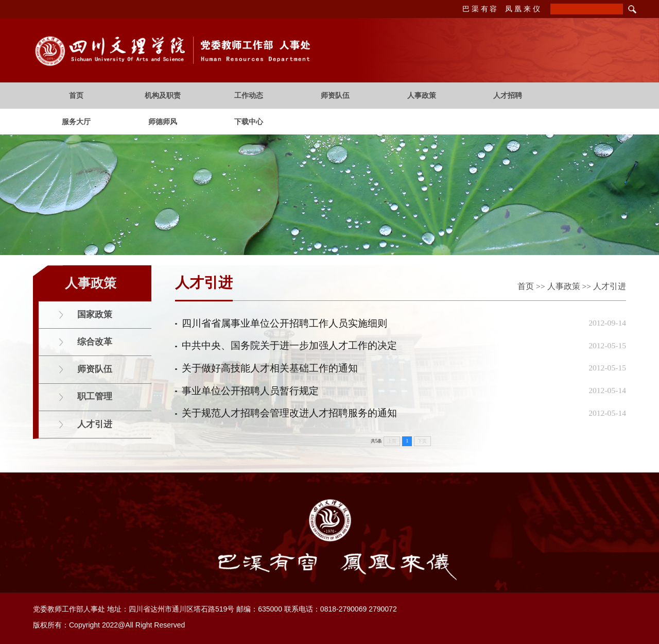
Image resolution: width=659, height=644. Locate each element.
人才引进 (610, 286)
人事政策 (564, 286)
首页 (526, 286)
